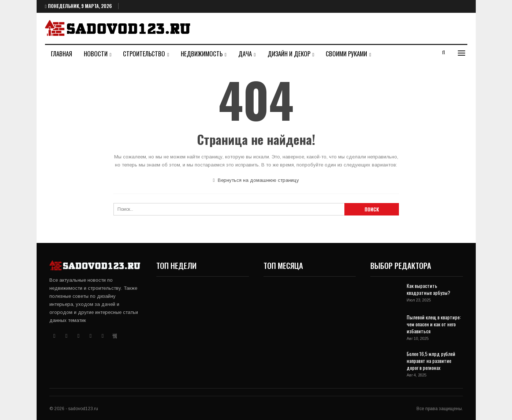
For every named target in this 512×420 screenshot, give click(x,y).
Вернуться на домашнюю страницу (256, 180)
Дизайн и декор (289, 54)
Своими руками (346, 54)
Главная (61, 54)
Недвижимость (202, 54)
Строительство (144, 54)
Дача (245, 54)
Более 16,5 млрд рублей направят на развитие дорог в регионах (431, 361)
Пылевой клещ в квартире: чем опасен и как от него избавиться (434, 324)
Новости (96, 54)
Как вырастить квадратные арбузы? (428, 289)
